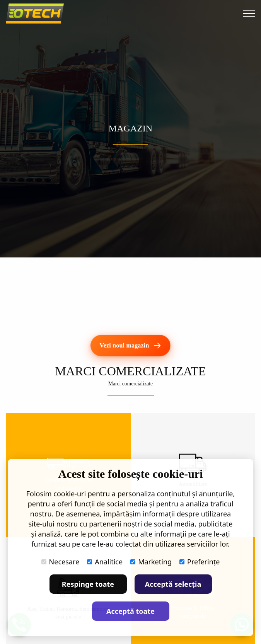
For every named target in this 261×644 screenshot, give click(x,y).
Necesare (61, 562)
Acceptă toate (130, 611)
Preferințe (200, 562)
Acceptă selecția (173, 584)
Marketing (151, 562)
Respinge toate (88, 584)
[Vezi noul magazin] (130, 346)
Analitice (105, 562)
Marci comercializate (130, 384)
